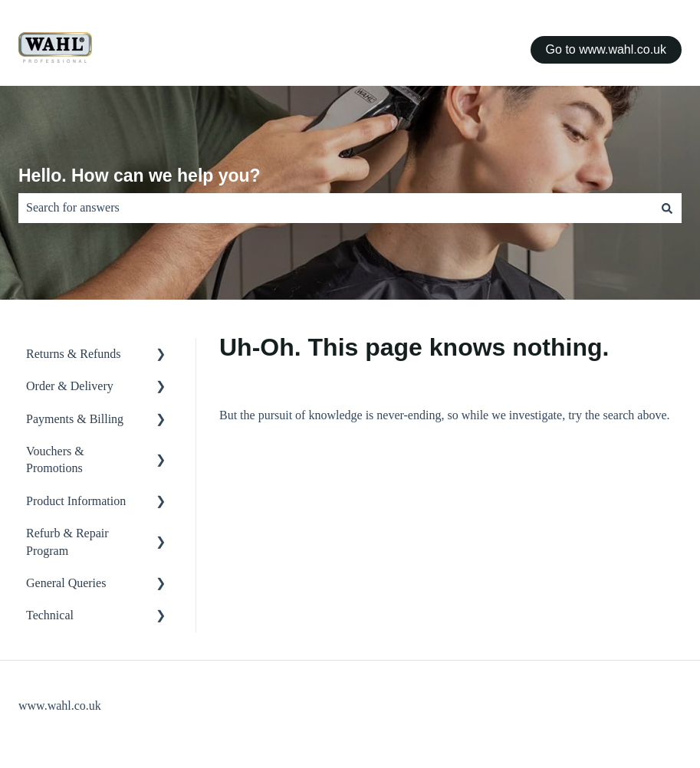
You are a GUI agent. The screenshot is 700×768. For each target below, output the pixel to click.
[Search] (667, 208)
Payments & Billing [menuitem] (75, 419)
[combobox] (335, 208)
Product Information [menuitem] (76, 501)
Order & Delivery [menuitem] (70, 386)
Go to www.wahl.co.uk (606, 49)
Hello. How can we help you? (140, 176)
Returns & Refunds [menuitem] (74, 354)
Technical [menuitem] (50, 615)
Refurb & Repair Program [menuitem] (67, 542)
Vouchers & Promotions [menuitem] (55, 459)
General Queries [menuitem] (66, 583)
